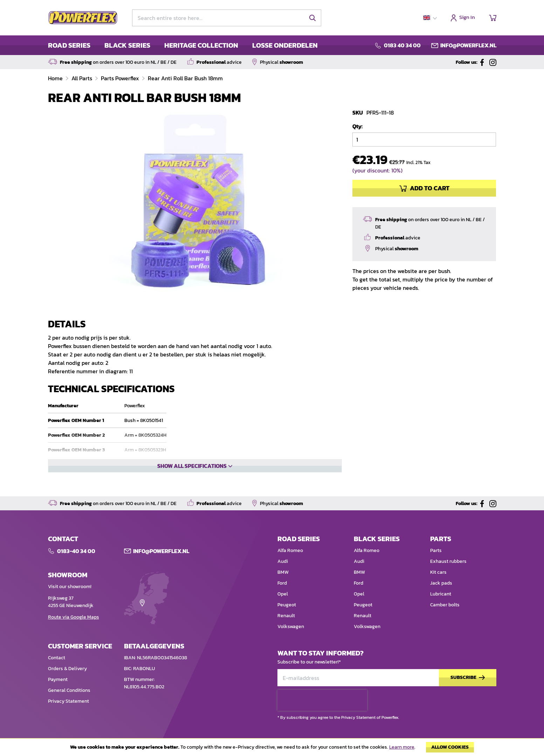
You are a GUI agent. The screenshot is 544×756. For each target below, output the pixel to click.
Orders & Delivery (67, 681)
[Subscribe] (468, 690)
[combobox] (227, 18)
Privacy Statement (68, 713)
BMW (283, 584)
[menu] (183, 45)
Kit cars (438, 584)
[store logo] (83, 18)
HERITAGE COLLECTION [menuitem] (201, 45)
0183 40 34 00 (402, 45)
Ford (282, 595)
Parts (436, 563)
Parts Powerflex (121, 78)
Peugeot (287, 617)
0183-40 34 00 (76, 563)
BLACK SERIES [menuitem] (127, 45)
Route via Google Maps (74, 629)
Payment (58, 692)
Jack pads (441, 595)
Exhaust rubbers (448, 574)
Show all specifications (192, 490)
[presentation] (322, 713)
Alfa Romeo (290, 563)
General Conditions (69, 703)
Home (56, 78)
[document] (272, 749)
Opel (283, 606)
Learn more (402, 747)
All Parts (82, 78)
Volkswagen (291, 639)
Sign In (467, 18)
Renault (286, 628)
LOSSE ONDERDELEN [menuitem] (285, 45)
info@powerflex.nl (468, 45)
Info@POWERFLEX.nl (161, 563)
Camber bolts (445, 617)
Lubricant (441, 606)
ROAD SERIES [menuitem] (69, 45)
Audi (283, 574)
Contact (57, 670)
